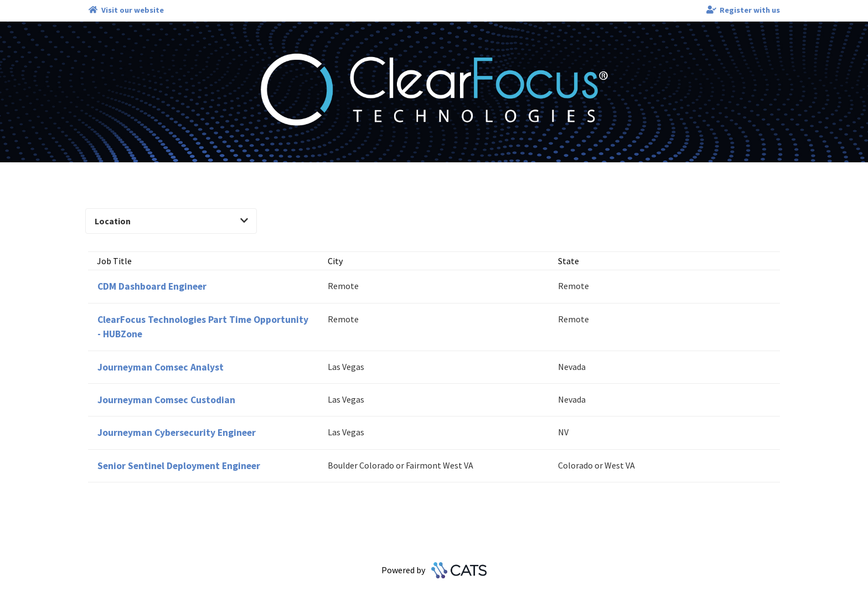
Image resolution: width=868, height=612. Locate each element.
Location (171, 221)
